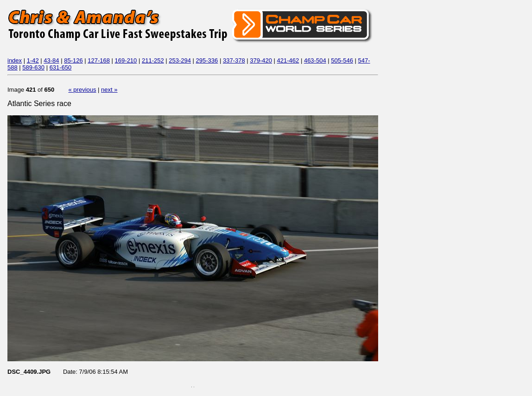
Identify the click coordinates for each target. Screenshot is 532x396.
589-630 (33, 67)
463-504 (315, 60)
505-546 (342, 60)
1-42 (33, 60)
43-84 (51, 60)
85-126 (73, 60)
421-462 (288, 60)
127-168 (99, 60)
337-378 (234, 60)
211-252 (153, 60)
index (15, 60)
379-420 (261, 60)
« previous (82, 90)
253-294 (180, 60)
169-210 (126, 60)
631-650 (61, 67)
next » (109, 90)
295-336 (207, 60)
